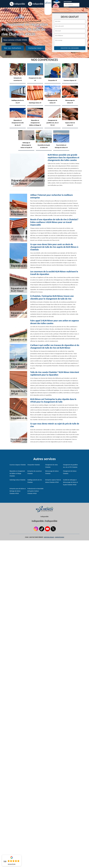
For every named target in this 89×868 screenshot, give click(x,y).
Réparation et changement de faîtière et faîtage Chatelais (17, 473)
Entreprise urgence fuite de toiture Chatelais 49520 (53, 481)
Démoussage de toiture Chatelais (52, 472)
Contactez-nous (60, 537)
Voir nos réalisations (13, 48)
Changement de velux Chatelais (52, 466)
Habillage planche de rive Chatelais (35, 481)
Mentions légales (49, 537)
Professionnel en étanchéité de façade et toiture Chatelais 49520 (35, 491)
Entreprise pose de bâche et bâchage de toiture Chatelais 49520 (18, 491)
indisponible (17, 4)
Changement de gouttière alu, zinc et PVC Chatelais (70, 466)
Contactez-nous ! (35, 48)
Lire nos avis (12, 864)
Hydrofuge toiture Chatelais (17, 480)
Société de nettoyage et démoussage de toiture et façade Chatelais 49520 (70, 482)
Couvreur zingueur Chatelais (18, 465)
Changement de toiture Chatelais (70, 472)
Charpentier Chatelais (34, 465)
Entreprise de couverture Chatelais (35, 472)
